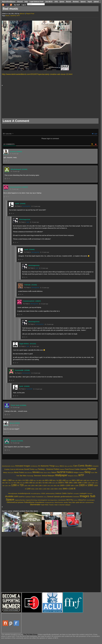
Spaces (83, 2)
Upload (96, 2)
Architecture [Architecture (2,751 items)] (34, 466)
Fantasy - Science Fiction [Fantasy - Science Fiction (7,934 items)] (49, 469)
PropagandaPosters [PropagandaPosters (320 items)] (50, 503)
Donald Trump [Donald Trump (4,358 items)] (29, 469)
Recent (69, 2)
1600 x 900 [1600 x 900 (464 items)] (56, 486)
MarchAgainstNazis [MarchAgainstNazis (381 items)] (53, 500)
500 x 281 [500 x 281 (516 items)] (15, 481)
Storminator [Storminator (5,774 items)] (35, 505)
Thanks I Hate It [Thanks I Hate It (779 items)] (54, 505)
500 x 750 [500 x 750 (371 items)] (36, 481)
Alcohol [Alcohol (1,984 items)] (13, 466)
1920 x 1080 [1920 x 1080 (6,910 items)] (86, 485)
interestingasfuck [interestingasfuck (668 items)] (42, 500)
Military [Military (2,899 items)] (5, 473)
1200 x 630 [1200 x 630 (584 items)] (91, 483)
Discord (20, 2)
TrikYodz (27, 285)
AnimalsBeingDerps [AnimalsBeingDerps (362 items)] (36, 494)
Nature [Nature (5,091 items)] (54, 472)
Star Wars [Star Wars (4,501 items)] (23, 476)
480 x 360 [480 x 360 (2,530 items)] (7, 480)
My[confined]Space (9, 2)
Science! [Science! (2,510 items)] (82, 473)
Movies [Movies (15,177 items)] (36, 472)
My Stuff (17, 5)
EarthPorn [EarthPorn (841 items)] (22, 497)
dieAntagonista (25, 219)
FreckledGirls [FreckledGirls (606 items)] (40, 497)
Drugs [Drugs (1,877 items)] (36, 469)
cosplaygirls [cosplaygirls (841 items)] (83, 493)
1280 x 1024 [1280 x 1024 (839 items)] (42, 485)
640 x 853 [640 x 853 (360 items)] (96, 481)
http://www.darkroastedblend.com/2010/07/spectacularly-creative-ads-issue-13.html (37, 74)
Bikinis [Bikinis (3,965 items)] (62, 466)
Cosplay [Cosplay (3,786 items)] (7, 469)
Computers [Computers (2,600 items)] (95, 466)
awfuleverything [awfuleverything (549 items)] (50, 494)
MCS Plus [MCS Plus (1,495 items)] (70, 500)
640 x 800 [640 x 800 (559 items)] (90, 481)
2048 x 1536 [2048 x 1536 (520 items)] (35, 489)
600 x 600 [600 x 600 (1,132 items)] (49, 480)
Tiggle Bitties (24, 344)
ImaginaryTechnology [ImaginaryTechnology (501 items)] (31, 500)
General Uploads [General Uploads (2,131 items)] (54, 497)
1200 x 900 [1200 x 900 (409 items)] (8, 486)
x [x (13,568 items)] (75, 488)
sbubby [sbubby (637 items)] (66, 502)
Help (26, 2)
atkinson (22, 14)
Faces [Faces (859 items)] (33, 497)
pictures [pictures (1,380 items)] (21, 502)
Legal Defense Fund (37, 2)
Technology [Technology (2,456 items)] (30, 476)
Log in (24, 5)
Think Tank (15, 405)
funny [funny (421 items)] (45, 497)
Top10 (90, 2)
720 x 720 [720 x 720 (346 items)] (11, 483)
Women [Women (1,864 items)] (76, 476)
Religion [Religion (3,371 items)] (76, 472)
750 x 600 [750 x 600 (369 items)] (22, 483)
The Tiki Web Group (30, 634)
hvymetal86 (19, 370)
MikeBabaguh (16, 169)
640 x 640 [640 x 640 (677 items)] (83, 480)
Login (95, 134)
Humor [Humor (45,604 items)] (92, 469)
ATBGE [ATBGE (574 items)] (43, 494)
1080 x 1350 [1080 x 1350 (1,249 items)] (82, 483)
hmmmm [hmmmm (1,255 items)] (76, 497)
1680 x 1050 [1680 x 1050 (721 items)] (74, 486)
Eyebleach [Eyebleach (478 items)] (28, 497)
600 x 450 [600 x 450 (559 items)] (42, 481)
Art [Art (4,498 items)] (39, 466)
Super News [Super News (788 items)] (45, 505)
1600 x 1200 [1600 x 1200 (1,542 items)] (65, 485)
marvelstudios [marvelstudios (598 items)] (62, 500)
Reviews (76, 2)
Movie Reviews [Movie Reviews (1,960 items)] (28, 473)
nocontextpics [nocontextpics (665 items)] (91, 500)
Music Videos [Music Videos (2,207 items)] (47, 473)
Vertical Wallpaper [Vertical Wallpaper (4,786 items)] (48, 476)
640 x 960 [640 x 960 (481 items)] (5, 483)
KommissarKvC (16, 187)
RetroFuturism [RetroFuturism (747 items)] (59, 502)
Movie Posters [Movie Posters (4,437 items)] (19, 472)
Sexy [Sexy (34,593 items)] (88, 472)
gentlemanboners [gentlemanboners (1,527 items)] (67, 497)
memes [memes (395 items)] (76, 500)
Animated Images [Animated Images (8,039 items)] (23, 466)
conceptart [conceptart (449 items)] (76, 493)
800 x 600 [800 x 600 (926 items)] (29, 483)
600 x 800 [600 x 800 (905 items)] (62, 480)
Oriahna (13, 152)
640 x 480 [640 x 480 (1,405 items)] (76, 480)
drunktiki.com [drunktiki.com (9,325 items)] (12, 496)
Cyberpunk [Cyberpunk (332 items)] (90, 494)
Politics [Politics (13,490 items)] (69, 472)
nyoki (17, 204)
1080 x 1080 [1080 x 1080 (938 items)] (73, 483)
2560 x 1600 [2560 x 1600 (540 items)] (50, 489)
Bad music (10, 9)
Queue (62, 2)
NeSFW (13, 16)
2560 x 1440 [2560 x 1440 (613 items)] (42, 489)
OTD (56, 2)
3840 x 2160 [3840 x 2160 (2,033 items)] (68, 489)
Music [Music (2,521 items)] (42, 473)
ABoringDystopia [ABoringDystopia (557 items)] (13, 494)
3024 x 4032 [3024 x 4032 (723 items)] (58, 489)
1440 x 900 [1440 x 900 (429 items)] (50, 486)
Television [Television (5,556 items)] (38, 476)
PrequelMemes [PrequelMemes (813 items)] (40, 502)
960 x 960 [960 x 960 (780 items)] (48, 483)
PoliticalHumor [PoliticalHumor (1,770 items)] (29, 502)
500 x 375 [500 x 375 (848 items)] (22, 480)
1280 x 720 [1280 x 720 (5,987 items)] (17, 485)
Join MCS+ (49, 2)
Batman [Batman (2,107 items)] (57, 466)
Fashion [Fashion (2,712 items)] (62, 469)
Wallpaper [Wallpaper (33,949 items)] (61, 475)
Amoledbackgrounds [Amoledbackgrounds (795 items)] (24, 493)
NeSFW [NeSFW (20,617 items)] (61, 472)
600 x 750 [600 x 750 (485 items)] (56, 481)
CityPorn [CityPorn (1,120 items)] (70, 493)
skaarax (14, 441)
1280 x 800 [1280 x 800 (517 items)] (27, 486)
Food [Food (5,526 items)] (67, 469)
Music (8, 16)
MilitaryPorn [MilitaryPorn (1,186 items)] (82, 500)
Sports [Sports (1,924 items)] (93, 473)
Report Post (30, 14)
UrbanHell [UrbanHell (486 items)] (62, 505)
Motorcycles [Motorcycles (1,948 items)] (11, 473)
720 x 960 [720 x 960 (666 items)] (16, 483)
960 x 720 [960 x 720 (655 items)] (42, 483)
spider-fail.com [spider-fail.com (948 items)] (80, 502)
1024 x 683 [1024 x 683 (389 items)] (55, 483)
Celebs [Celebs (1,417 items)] (64, 493)
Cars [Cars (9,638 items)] (75, 466)
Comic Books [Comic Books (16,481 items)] (85, 466)
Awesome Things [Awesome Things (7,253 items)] (48, 466)
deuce (12, 423)
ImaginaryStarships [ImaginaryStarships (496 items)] (20, 500)
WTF (18, 16)
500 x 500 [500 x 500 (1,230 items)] (29, 480)
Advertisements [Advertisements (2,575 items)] (6, 466)
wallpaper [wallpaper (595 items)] (68, 505)
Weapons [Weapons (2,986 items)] (71, 476)
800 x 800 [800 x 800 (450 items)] (35, 483)
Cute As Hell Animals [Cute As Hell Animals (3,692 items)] (17, 469)
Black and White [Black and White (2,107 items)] (69, 466)
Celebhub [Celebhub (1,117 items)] (58, 493)
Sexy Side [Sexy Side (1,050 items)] (72, 502)
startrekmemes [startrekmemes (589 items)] (90, 503)
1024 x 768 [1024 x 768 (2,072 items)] (63, 483)
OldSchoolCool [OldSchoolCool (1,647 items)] (12, 502)
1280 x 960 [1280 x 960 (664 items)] (34, 486)
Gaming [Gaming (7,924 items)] (84, 469)
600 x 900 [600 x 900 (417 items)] (69, 481)
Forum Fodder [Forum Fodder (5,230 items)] (75, 469)
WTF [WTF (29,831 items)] (81, 475)
